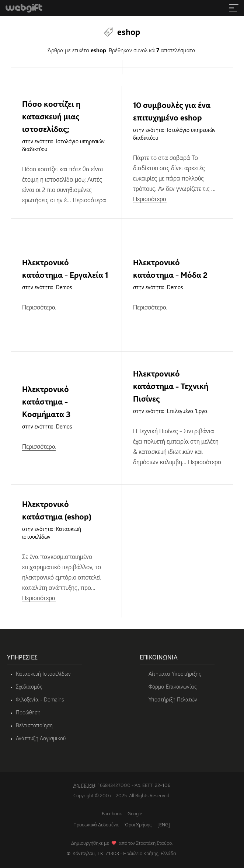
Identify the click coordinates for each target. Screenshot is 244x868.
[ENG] (164, 825)
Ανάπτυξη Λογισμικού (41, 739)
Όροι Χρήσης (138, 825)
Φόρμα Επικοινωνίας (173, 687)
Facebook (112, 814)
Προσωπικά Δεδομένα (96, 825)
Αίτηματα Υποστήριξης (175, 674)
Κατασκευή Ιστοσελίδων (43, 674)
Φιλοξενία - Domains (40, 700)
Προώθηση (28, 713)
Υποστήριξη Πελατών (173, 700)
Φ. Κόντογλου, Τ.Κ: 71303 (93, 854)
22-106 (163, 786)
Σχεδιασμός (29, 687)
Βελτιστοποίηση (34, 726)
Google (135, 814)
